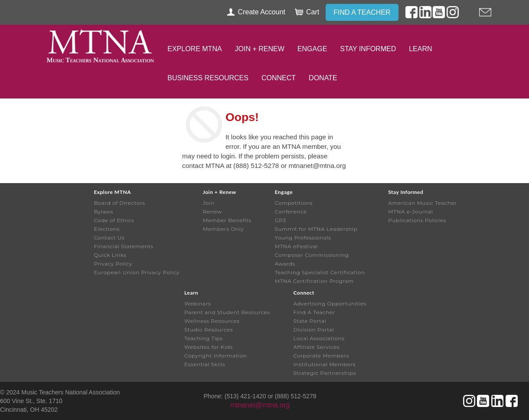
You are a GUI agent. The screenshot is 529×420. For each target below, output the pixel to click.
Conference (291, 212)
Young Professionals (303, 238)
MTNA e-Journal (410, 212)
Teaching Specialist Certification (320, 272)
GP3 (281, 220)
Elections (106, 229)
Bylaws (103, 212)
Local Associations (319, 338)
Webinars (198, 304)
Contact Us (109, 238)
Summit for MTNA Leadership (316, 229)
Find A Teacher (314, 312)
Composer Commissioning (312, 255)
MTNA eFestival (296, 246)
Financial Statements (123, 246)
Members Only (223, 229)
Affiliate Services (316, 347)
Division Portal (313, 330)
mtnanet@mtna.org (260, 405)
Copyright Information (216, 356)
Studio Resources (209, 330)
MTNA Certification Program (314, 281)
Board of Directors (119, 203)
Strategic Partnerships (325, 373)
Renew (212, 212)
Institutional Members (324, 364)
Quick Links (110, 255)
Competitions (294, 203)
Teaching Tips (203, 338)
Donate (323, 78)
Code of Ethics (114, 220)
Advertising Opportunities (330, 304)
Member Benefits (227, 220)
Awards (285, 264)
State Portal (310, 321)
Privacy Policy (113, 264)
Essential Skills (205, 364)
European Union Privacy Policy (137, 272)
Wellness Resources (212, 321)
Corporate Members (321, 356)
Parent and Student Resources (227, 312)
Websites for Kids (209, 347)
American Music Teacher (422, 203)
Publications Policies (417, 220)
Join (209, 203)
